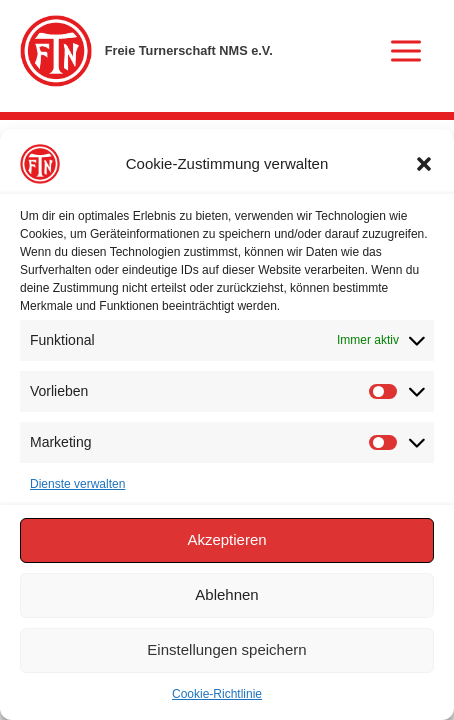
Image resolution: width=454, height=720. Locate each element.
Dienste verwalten (77, 484)
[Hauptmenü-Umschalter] (406, 50)
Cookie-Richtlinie (217, 694)
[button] (424, 164)
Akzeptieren (226, 539)
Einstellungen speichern (226, 649)
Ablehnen (226, 594)
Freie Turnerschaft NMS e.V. (189, 50)
